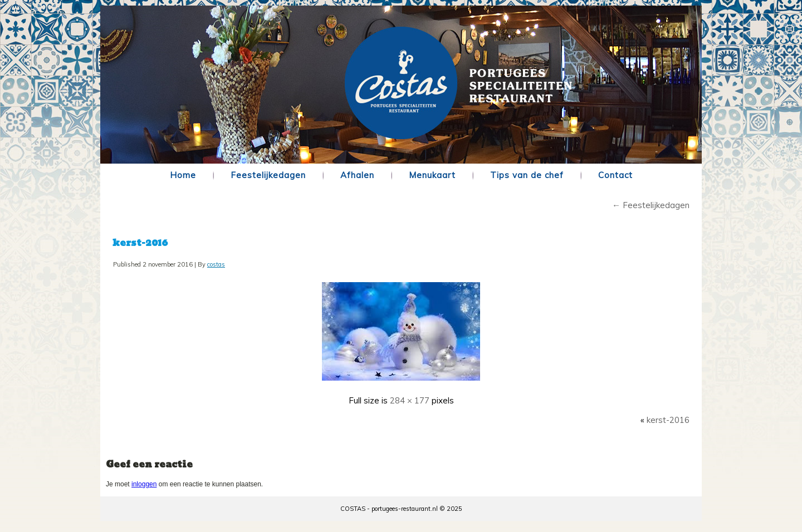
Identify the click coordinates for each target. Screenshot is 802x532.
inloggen (144, 484)
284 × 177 (410, 400)
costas (216, 264)
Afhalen (357, 175)
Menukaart (432, 175)
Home (183, 175)
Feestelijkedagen (268, 175)
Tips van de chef (527, 175)
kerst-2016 (140, 243)
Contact (615, 175)
